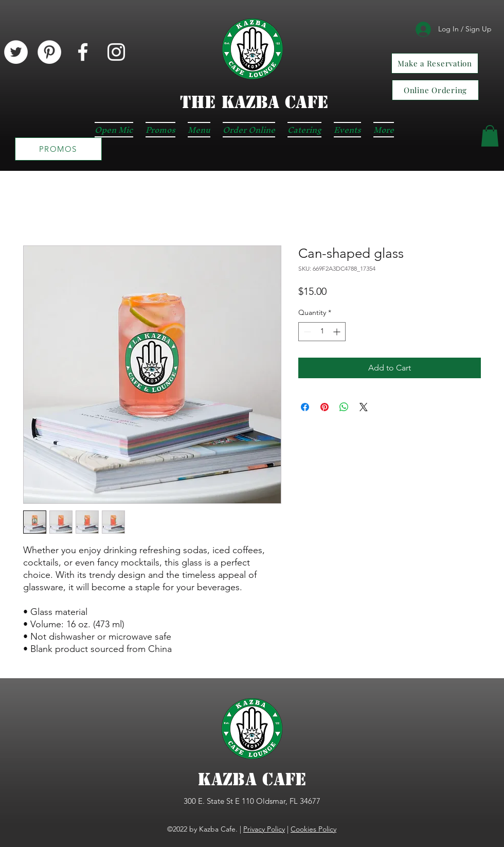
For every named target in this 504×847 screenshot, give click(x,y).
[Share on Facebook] (305, 407)
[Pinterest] (49, 52)
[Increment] (338, 332)
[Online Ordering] (435, 90)
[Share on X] (364, 407)
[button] (490, 136)
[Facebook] (83, 52)
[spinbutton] (322, 332)
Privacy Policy (264, 829)
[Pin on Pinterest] (325, 407)
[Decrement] (306, 332)
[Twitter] (16, 52)
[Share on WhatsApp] (344, 407)
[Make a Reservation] (435, 63)
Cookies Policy (313, 829)
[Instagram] (116, 52)
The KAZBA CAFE (254, 102)
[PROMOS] (58, 149)
